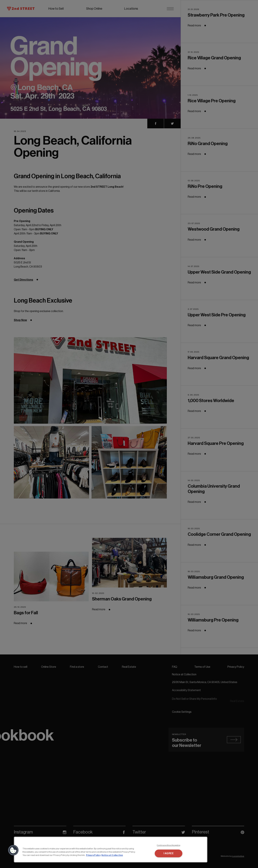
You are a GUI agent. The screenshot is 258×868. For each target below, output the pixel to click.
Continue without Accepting (169, 845)
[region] (111, 850)
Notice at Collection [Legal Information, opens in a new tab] (112, 855)
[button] (13, 850)
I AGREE (169, 853)
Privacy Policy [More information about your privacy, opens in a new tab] (93, 855)
